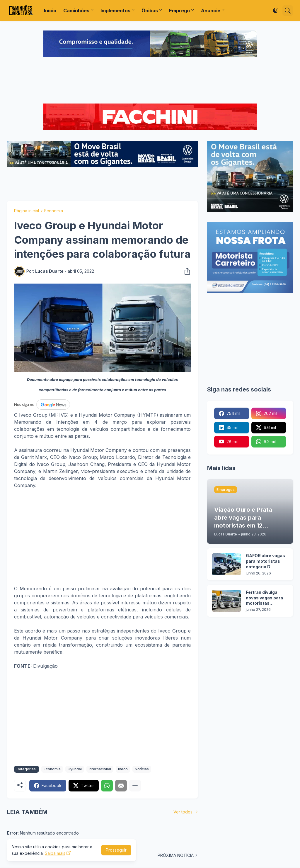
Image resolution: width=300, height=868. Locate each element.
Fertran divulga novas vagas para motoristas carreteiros (264, 598)
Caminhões (76, 11)
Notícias (142, 769)
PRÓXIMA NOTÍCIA (176, 855)
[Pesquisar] (288, 11)
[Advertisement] (150, 81)
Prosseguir (116, 850)
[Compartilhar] (185, 271)
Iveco (123, 769)
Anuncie (211, 11)
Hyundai (75, 769)
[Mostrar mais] (135, 786)
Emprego (179, 11)
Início (50, 11)
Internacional (100, 769)
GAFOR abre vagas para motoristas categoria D (265, 561)
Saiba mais (55, 853)
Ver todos (183, 812)
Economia (54, 211)
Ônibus (150, 11)
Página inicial (27, 211)
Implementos (115, 11)
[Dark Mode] (275, 11)
